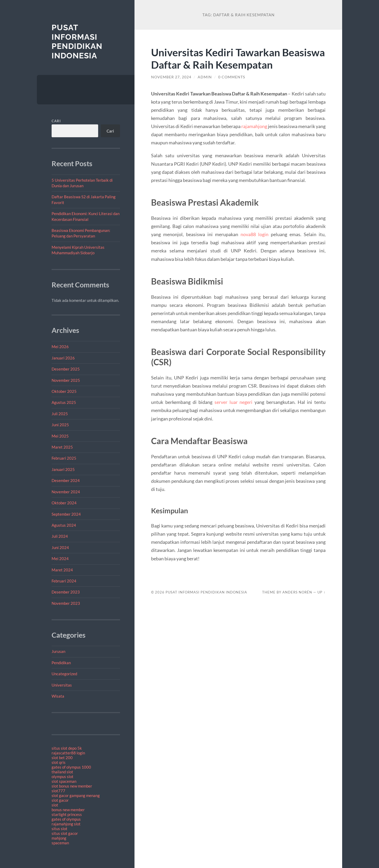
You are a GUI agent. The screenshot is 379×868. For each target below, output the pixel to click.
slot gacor (60, 800)
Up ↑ (321, 592)
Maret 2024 (62, 570)
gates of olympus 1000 (71, 767)
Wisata (58, 696)
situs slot (59, 829)
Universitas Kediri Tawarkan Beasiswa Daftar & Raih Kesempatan (238, 58)
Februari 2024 (64, 581)
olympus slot (63, 776)
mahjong (59, 838)
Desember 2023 (66, 592)
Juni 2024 (60, 547)
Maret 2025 (62, 447)
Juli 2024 (60, 536)
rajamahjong (254, 126)
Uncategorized (64, 674)
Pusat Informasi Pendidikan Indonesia (77, 42)
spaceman (60, 843)
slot (55, 805)
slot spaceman (64, 781)
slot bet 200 (62, 758)
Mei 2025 (60, 436)
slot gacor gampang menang (76, 795)
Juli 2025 (60, 414)
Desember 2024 (66, 480)
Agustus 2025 (64, 402)
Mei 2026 (60, 347)
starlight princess (67, 814)
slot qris (59, 762)
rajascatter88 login (68, 753)
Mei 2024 (60, 559)
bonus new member (68, 810)
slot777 (58, 791)
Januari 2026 (63, 358)
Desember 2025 (66, 369)
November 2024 (66, 492)
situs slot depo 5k (67, 748)
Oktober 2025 (64, 391)
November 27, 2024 (171, 77)
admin (205, 77)
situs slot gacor (65, 833)
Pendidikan (61, 663)
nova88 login (255, 234)
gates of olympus (66, 819)
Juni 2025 (60, 425)
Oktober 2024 (64, 503)
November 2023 (66, 603)
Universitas (62, 685)
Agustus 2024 (64, 525)
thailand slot (62, 772)
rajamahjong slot (66, 824)
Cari (56, 121)
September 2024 (66, 514)
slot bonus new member (72, 786)
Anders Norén (297, 592)
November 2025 (66, 380)
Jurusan (58, 651)
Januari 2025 (63, 469)
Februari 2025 (64, 458)
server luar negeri (233, 402)
